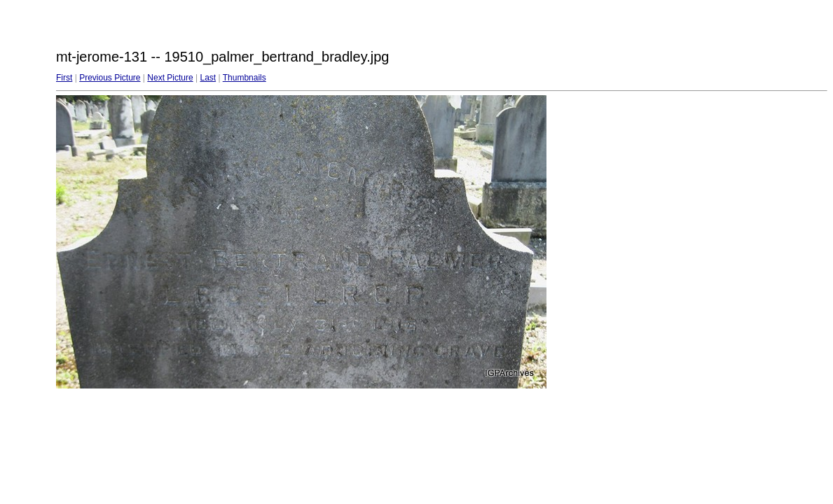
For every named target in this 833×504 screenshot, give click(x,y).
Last (208, 78)
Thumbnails (245, 78)
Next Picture (170, 78)
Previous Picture (110, 78)
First (64, 78)
